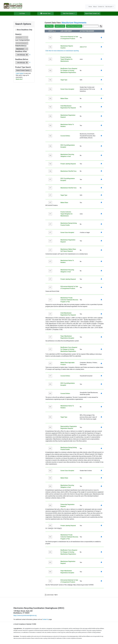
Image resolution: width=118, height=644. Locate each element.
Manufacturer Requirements (74, 23)
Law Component (66, 31)
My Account (109, 7)
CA (50, 38)
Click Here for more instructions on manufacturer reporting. (62, 51)
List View (22, 13)
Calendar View (45, 13)
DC (50, 384)
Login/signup (20, 73)
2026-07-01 (83, 47)
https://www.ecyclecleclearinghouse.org (25, 615)
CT (50, 179)
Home (90, 7)
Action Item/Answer (87, 31)
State (51, 31)
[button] (22, 37)
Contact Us (101, 7)
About (95, 7)
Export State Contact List (92, 13)
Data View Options (68, 13)
